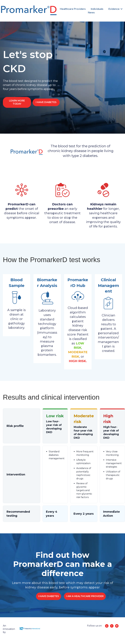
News (91, 13)
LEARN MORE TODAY (17, 102)
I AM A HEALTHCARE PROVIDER (85, 596)
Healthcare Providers (73, 9)
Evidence (114, 9)
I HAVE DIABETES (46, 102)
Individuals (97, 9)
